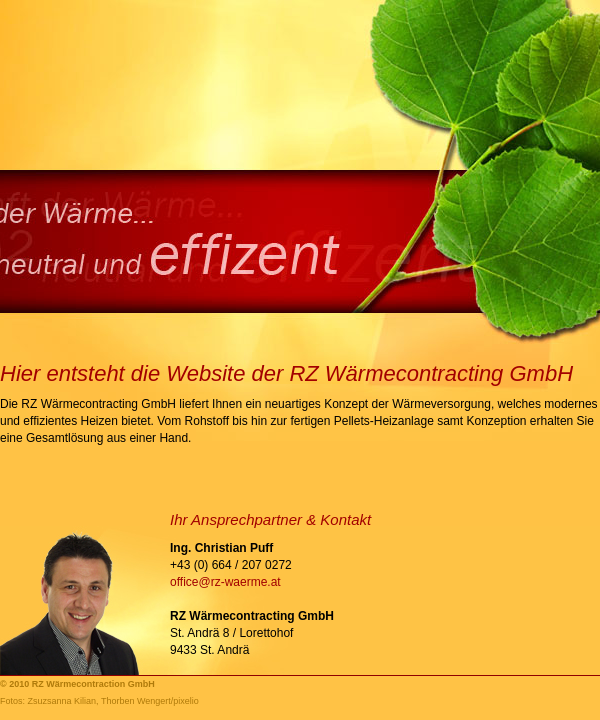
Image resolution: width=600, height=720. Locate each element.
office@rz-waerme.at (225, 582)
